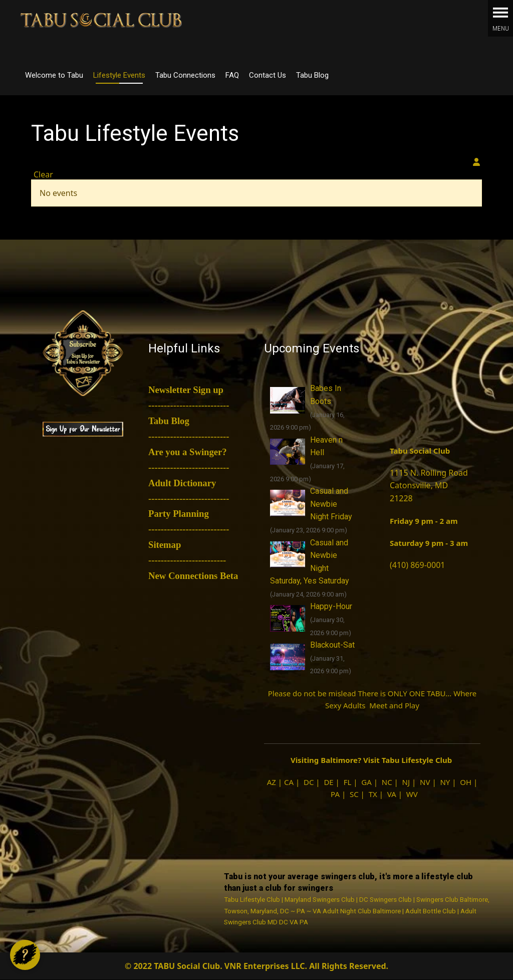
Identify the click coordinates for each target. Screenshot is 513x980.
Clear (43, 174)
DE (328, 782)
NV (425, 782)
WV (412, 794)
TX (373, 794)
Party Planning (179, 514)
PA (335, 794)
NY (445, 782)
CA (289, 782)
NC (387, 782)
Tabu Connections (185, 75)
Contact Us (268, 75)
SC (354, 794)
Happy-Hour (331, 606)
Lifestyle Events (119, 75)
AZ (272, 782)
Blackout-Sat (332, 645)
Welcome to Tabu (54, 75)
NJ (406, 782)
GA (366, 782)
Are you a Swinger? (188, 452)
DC (309, 782)
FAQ (232, 75)
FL (348, 782)
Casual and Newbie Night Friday (331, 504)
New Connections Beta (193, 576)
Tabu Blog (312, 75)
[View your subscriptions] (476, 162)
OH (466, 782)
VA (392, 794)
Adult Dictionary (182, 483)
